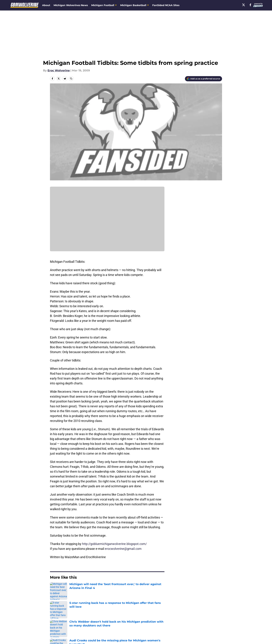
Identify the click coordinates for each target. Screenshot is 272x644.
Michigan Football (73, 588)
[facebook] (250, 5)
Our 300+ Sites (176, 612)
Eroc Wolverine (59, 70)
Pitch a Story (58, 619)
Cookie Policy (175, 619)
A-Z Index (103, 625)
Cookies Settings (140, 625)
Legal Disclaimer (211, 619)
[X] (244, 5)
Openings (102, 612)
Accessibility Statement (66, 625)
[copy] (71, 79)
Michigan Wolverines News (71, 5)
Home (54, 588)
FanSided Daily (210, 612)
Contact (134, 612)
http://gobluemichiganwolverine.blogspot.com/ (114, 544)
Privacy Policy (105, 619)
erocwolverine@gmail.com (123, 549)
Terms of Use (138, 619)
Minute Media (31, 634)
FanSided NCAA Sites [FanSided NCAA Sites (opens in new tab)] (166, 5)
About (46, 5)
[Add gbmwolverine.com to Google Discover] (203, 79)
